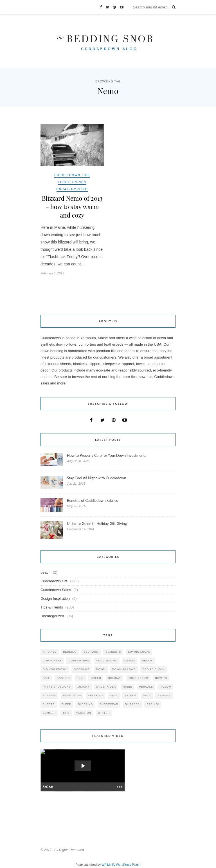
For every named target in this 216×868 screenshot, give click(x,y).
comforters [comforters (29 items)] (79, 661)
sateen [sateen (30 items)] (130, 695)
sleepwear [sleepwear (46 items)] (109, 704)
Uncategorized (72, 189)
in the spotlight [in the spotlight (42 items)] (57, 687)
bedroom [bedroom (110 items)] (91, 652)
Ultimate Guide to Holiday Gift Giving (97, 524)
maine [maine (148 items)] (128, 687)
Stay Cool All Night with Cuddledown (97, 478)
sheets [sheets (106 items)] (49, 704)
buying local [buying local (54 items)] (139, 652)
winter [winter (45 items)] (104, 713)
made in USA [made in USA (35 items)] (106, 687)
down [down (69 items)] (101, 669)
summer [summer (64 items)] (49, 713)
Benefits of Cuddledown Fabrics (92, 500)
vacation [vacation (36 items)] (84, 713)
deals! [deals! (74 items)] (130, 661)
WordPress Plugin (128, 865)
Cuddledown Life (72, 175)
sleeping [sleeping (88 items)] (85, 704)
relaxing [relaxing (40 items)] (96, 695)
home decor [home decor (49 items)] (138, 678)
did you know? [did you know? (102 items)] (55, 669)
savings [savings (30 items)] (164, 695)
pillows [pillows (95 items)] (49, 695)
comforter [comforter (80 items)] (52, 661)
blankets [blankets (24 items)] (113, 652)
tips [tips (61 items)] (66, 713)
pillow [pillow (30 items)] (165, 687)
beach (45, 572)
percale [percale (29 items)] (146, 687)
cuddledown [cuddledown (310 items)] (107, 661)
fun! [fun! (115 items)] (80, 678)
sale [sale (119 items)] (114, 695)
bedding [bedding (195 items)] (70, 652)
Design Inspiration (55, 599)
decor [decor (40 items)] (147, 661)
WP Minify (108, 865)
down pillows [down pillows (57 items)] (124, 669)
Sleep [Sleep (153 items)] (66, 704)
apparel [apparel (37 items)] (49, 652)
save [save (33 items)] (147, 695)
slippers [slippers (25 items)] (132, 704)
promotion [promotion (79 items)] (72, 695)
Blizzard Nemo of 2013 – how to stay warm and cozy (72, 207)
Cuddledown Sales (56, 590)
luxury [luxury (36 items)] (83, 687)
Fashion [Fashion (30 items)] (63, 678)
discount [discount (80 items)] (81, 669)
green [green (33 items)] (96, 678)
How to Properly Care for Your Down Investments (107, 455)
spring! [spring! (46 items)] (153, 704)
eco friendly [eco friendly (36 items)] (154, 669)
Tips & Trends (72, 182)
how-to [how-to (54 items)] (161, 678)
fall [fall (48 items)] (46, 678)
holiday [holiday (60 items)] (114, 678)
